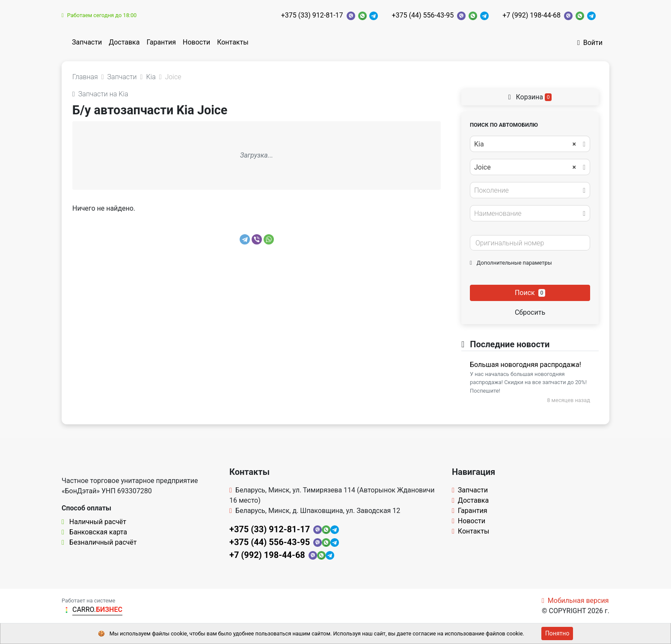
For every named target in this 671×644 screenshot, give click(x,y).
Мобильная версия (575, 601)
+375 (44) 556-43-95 (423, 15)
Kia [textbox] (525, 144)
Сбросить (530, 312)
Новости (196, 42)
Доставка (124, 42)
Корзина (530, 97)
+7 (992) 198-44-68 (531, 15)
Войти (590, 43)
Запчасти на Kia (100, 94)
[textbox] (528, 191)
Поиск (530, 293)
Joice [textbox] (525, 167)
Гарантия (161, 42)
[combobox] (530, 144)
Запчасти (87, 42)
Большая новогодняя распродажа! (526, 365)
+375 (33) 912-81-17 (312, 15)
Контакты (233, 42)
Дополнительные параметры (511, 263)
